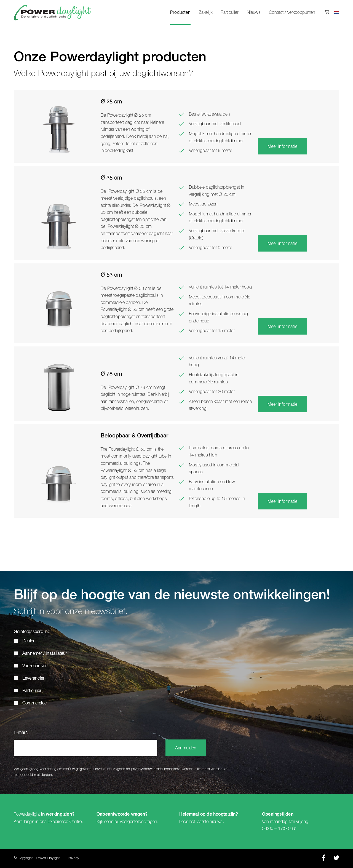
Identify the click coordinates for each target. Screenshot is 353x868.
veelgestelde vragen (139, 822)
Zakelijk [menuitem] (206, 12)
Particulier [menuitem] (229, 12)
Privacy (73, 858)
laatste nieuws (210, 822)
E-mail (21, 733)
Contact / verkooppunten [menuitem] (292, 12)
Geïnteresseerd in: (31, 632)
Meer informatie (282, 147)
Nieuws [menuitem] (254, 12)
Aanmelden (186, 749)
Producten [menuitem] (180, 13)
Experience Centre (65, 822)
